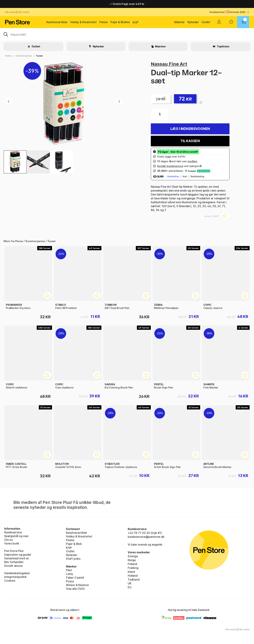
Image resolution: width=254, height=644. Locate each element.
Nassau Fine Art (169, 64)
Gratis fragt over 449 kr (127, 4)
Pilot (69, 570)
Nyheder (193, 22)
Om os (8, 540)
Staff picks (73, 559)
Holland (133, 576)
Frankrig (133, 568)
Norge (132, 560)
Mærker (179, 22)
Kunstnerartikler (57, 22)
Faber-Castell (75, 578)
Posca (70, 581)
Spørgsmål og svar (16, 536)
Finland (132, 564)
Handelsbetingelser (17, 573)
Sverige (133, 556)
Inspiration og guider (18, 555)
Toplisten (223, 46)
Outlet (206, 22)
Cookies (10, 581)
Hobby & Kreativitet (84, 22)
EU (130, 587)
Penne (104, 22)
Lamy (69, 574)
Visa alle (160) (75, 589)
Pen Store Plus (14, 551)
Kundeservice (217, 12)
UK (130, 583)
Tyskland (134, 579)
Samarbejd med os (16, 558)
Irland (131, 572)
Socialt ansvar (13, 566)
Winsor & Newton (77, 585)
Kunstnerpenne (24, 56)
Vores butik (12, 543)
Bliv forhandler (14, 562)
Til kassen (190, 141)
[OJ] (127, 34)
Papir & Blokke (120, 22)
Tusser (39, 56)
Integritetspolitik (15, 577)
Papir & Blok (74, 544)
